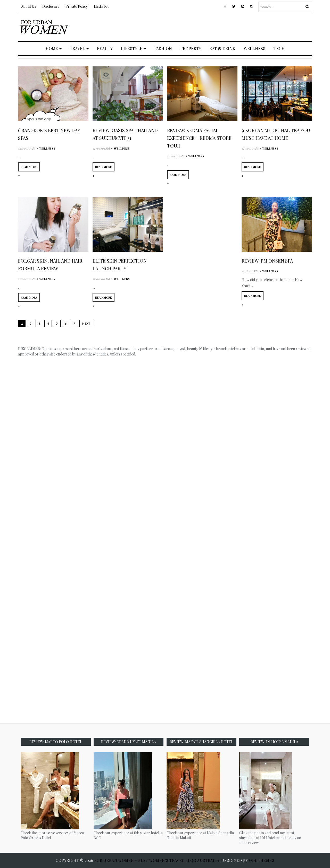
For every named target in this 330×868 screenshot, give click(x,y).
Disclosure (51, 6)
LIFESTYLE (133, 49)
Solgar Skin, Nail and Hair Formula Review (50, 265)
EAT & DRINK (222, 49)
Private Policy (77, 6)
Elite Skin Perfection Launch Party (120, 265)
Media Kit (101, 6)
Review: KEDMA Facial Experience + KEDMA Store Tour (199, 138)
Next (86, 323)
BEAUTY (105, 49)
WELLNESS (254, 49)
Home (54, 49)
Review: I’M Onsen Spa (267, 261)
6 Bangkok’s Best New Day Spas (49, 134)
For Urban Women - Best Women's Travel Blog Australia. (158, 860)
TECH (279, 49)
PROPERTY (191, 49)
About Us (29, 6)
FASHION (163, 49)
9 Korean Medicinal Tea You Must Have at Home (276, 134)
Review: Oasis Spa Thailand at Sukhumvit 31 (125, 134)
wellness (47, 148)
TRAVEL (79, 49)
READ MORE (29, 167)
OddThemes (262, 860)
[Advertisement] (218, 27)
